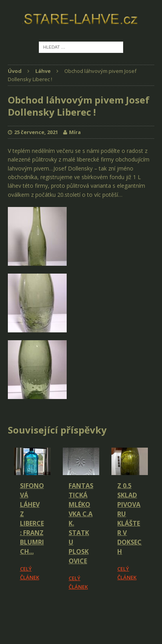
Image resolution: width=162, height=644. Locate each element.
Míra (75, 132)
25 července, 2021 (36, 132)
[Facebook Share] (9, 613)
